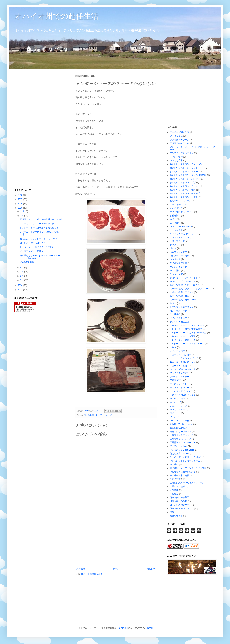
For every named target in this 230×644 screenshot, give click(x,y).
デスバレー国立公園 (180, 322)
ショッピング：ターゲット (183, 281)
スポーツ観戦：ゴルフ (181, 296)
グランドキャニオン (180, 237)
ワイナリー (175, 413)
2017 (20, 199)
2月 (22, 276)
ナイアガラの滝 (177, 351)
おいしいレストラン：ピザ (183, 182)
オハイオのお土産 (178, 205)
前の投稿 (151, 569)
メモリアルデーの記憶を (32, 251)
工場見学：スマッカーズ (182, 435)
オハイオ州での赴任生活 (56, 16)
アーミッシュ (176, 136)
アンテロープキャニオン (182, 153)
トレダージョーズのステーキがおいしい (39, 247)
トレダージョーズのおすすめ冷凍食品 (188, 333)
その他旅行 (175, 314)
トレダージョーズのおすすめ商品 (186, 329)
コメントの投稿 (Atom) (92, 574)
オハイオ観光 (176, 208)
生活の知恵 (175, 479)
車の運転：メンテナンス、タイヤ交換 (188, 468)
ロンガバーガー (177, 409)
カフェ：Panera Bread (181, 226)
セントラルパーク (178, 311)
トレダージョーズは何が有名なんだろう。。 (41, 228)
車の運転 (174, 464)
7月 (22, 216)
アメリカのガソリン (180, 140)
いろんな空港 (176, 161)
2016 (20, 204)
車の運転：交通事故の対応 (183, 472)
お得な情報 (175, 216)
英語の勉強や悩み (178, 428)
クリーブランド (177, 241)
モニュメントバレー (180, 388)
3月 (22, 272)
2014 (20, 285)
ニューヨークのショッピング (184, 358)
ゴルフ (173, 248)
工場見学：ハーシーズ (181, 439)
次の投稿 (81, 569)
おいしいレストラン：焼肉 (183, 190)
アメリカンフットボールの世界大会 (37, 224)
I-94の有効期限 (27, 262)
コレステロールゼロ (180, 256)
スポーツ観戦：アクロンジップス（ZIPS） (191, 289)
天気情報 (174, 490)
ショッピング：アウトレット (184, 278)
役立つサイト (176, 516)
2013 (20, 290)
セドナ (173, 303)
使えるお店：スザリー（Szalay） (186, 457)
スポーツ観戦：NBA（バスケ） (185, 285)
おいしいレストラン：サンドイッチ (187, 168)
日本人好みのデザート (181, 505)
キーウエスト (176, 230)
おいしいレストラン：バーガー (185, 179)
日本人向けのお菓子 (180, 497)
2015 (20, 208)
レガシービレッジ (178, 406)
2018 (20, 195)
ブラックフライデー (180, 377)
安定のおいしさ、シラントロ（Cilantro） (40, 239)
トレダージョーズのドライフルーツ (187, 344)
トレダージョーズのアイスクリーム (187, 325)
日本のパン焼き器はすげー (33, 243)
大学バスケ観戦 (177, 487)
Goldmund (123, 628)
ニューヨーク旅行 (178, 366)
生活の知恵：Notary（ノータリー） (187, 483)
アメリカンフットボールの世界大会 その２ (41, 219)
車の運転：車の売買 (180, 476)
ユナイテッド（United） (182, 391)
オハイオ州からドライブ (182, 212)
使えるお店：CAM (179, 446)
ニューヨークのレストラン (183, 362)
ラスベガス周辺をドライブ (183, 395)
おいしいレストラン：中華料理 (185, 193)
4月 (22, 268)
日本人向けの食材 (178, 501)
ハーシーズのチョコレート (183, 369)
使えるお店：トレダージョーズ (98, 415)
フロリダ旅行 (176, 380)
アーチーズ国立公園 (180, 132)
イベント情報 (176, 157)
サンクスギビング (178, 267)
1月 (22, 280)
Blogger (149, 628)
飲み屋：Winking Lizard (181, 424)
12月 (23, 211)
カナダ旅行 (175, 223)
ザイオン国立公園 (178, 263)
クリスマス (175, 245)
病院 (172, 512)
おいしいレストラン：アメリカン (186, 164)
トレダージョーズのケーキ (183, 340)
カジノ (173, 219)
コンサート (175, 259)
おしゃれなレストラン (181, 201)
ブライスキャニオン (180, 373)
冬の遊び (174, 494)
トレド (173, 347)
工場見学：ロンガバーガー (183, 443)
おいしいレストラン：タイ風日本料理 (188, 175)
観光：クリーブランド (181, 432)
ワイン (173, 417)
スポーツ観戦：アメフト (182, 292)
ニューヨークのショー (181, 355)
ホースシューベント (180, 384)
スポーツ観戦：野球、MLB (183, 300)
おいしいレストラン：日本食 (184, 197)
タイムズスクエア (178, 318)
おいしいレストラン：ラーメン (185, 186)
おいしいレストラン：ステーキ (185, 172)
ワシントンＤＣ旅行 (180, 421)
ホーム (116, 569)
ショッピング (176, 274)
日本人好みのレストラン (182, 508)
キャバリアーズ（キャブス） (184, 234)
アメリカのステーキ (180, 143)
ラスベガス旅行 (177, 399)
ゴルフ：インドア (178, 252)
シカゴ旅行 (175, 270)
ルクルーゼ (175, 402)
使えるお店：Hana (179, 453)
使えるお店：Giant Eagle (182, 450)
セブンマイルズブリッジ (182, 307)
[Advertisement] (41, 129)
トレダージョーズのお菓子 (183, 336)
